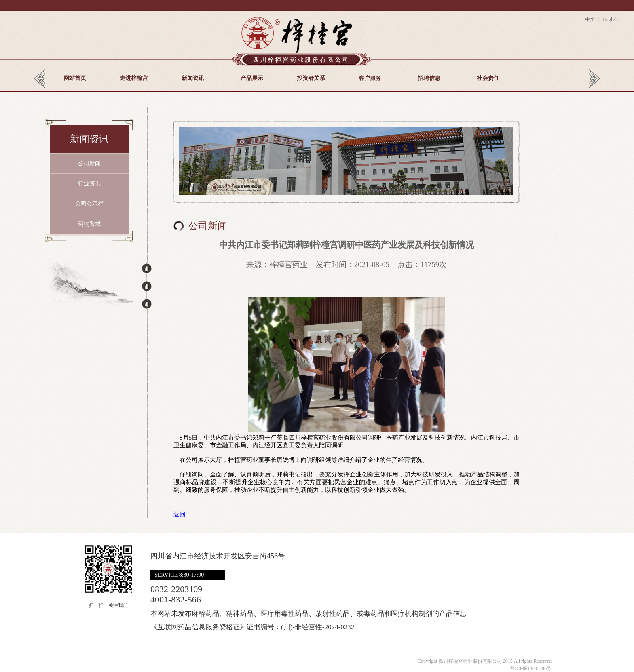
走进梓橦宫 (134, 78)
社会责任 (488, 78)
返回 (180, 514)
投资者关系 (311, 78)
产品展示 (252, 78)
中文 (591, 19)
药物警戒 (89, 224)
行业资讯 (89, 184)
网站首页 (75, 78)
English (610, 19)
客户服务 (370, 78)
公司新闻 (89, 163)
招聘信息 (429, 78)
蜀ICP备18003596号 (531, 668)
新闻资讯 (193, 78)
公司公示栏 (89, 204)
